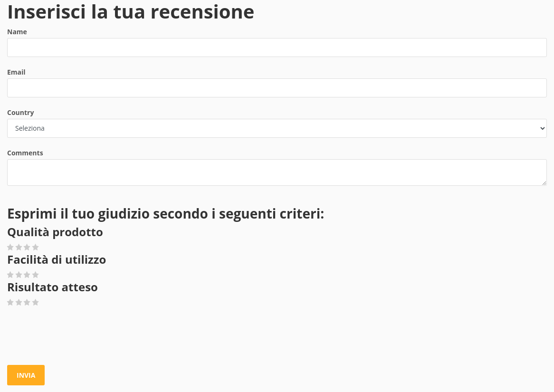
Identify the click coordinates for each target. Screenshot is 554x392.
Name (17, 32)
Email (16, 72)
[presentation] (79, 336)
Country (20, 112)
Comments (25, 153)
